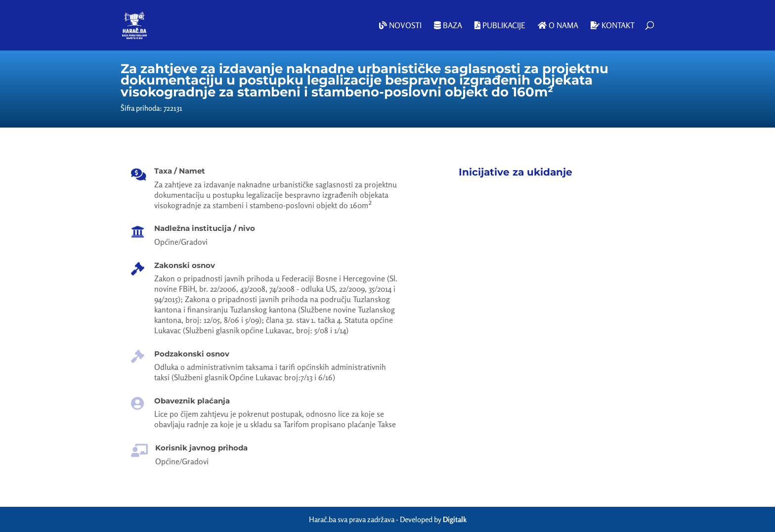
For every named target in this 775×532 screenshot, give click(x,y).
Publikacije (500, 26)
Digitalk (455, 519)
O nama (558, 26)
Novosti (400, 26)
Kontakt (613, 26)
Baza (448, 26)
